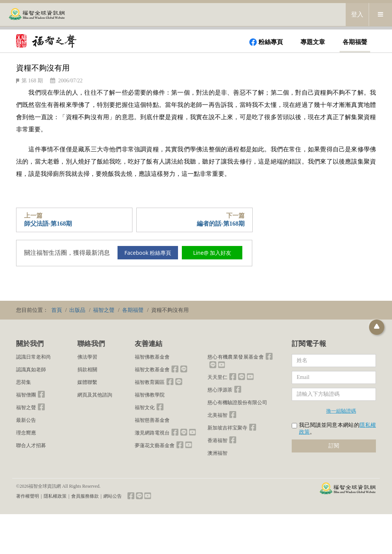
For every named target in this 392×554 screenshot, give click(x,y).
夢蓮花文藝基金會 (155, 445)
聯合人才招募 (31, 445)
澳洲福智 (217, 453)
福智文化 (145, 407)
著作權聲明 (28, 496)
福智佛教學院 (150, 395)
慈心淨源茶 (220, 390)
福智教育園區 (150, 382)
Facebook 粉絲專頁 (148, 253)
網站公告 (113, 496)
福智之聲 (26, 407)
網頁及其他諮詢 (95, 395)
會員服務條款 (85, 496)
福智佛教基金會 (152, 357)
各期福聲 (355, 42)
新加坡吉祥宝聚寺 (227, 428)
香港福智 (217, 440)
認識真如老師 (31, 370)
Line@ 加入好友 (212, 253)
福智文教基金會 (152, 370)
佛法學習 (87, 357)
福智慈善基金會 (152, 420)
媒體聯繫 (87, 382)
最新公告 (26, 420)
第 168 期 (32, 81)
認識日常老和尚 (33, 357)
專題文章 (313, 42)
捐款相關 (87, 370)
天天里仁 (217, 377)
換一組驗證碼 (341, 411)
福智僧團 (26, 395)
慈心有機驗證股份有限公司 (237, 402)
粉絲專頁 (266, 42)
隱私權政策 (55, 496)
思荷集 (24, 382)
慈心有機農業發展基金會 (236, 357)
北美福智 (217, 415)
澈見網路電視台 (152, 433)
